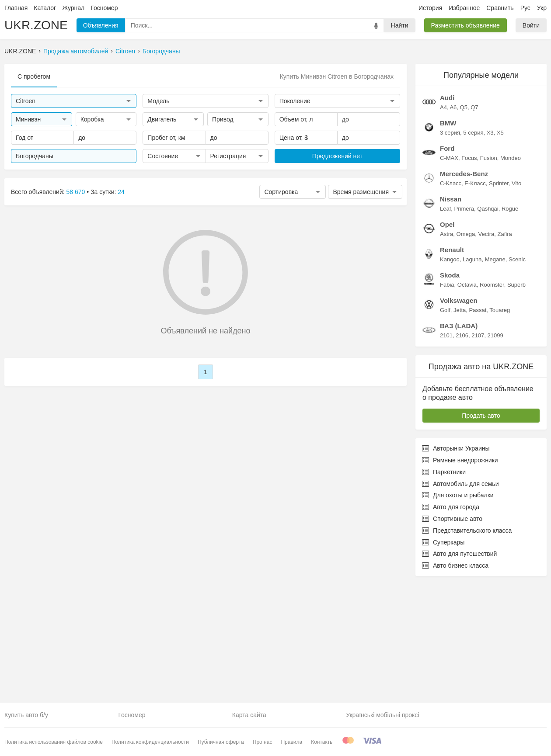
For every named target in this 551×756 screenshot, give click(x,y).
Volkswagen (459, 418)
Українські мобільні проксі (382, 715)
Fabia (447, 403)
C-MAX (449, 276)
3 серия (450, 251)
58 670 (76, 192)
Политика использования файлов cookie (54, 742)
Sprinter (499, 301)
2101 (446, 453)
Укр (542, 8)
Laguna (472, 377)
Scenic (517, 377)
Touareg (500, 428)
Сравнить (500, 8)
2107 (478, 453)
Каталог (45, 8)
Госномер (104, 8)
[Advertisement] (481, 118)
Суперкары (443, 660)
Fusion (489, 276)
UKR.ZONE (36, 25)
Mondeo (511, 276)
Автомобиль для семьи (460, 602)
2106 (462, 453)
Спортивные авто (452, 637)
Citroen (125, 51)
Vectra (486, 352)
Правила (291, 742)
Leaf (445, 327)
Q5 (464, 225)
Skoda (450, 393)
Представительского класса (467, 648)
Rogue (510, 327)
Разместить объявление (466, 25)
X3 (490, 251)
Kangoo (450, 377)
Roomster (492, 403)
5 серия (473, 251)
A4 (443, 225)
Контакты (322, 742)
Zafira (505, 352)
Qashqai (488, 327)
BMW (448, 241)
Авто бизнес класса (455, 683)
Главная (16, 8)
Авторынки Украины (456, 566)
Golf (445, 428)
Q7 (474, 225)
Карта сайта (249, 715)
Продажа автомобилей (76, 51)
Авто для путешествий (459, 672)
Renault (452, 368)
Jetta (460, 428)
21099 (495, 453)
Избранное (464, 8)
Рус (525, 8)
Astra (446, 352)
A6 (453, 225)
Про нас (263, 742)
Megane (495, 377)
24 (121, 192)
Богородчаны (161, 51)
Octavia (467, 403)
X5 (500, 251)
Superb (516, 403)
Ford (447, 266)
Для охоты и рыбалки (458, 613)
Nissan (451, 317)
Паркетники (444, 590)
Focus (469, 276)
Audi (447, 216)
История (430, 8)
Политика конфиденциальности (150, 742)
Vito (516, 301)
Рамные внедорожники (460, 578)
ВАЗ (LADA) (459, 444)
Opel (447, 342)
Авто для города (451, 625)
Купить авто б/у (26, 715)
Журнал (73, 8)
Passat (478, 428)
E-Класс (475, 301)
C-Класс (451, 301)
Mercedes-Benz (464, 292)
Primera (464, 327)
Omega (466, 352)
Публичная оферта (221, 742)
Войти (531, 25)
